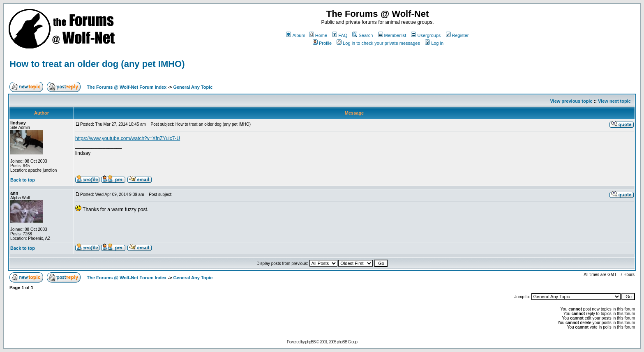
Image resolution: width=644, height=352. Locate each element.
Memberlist (392, 35)
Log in (434, 43)
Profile (322, 43)
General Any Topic (193, 87)
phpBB (310, 342)
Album (295, 35)
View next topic (614, 101)
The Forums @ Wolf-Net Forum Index (127, 87)
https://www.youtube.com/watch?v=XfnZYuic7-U (128, 138)
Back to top (23, 180)
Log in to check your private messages (378, 43)
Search (362, 35)
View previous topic (571, 101)
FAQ (340, 35)
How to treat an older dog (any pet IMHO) (97, 64)
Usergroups (426, 35)
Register (457, 35)
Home (318, 35)
